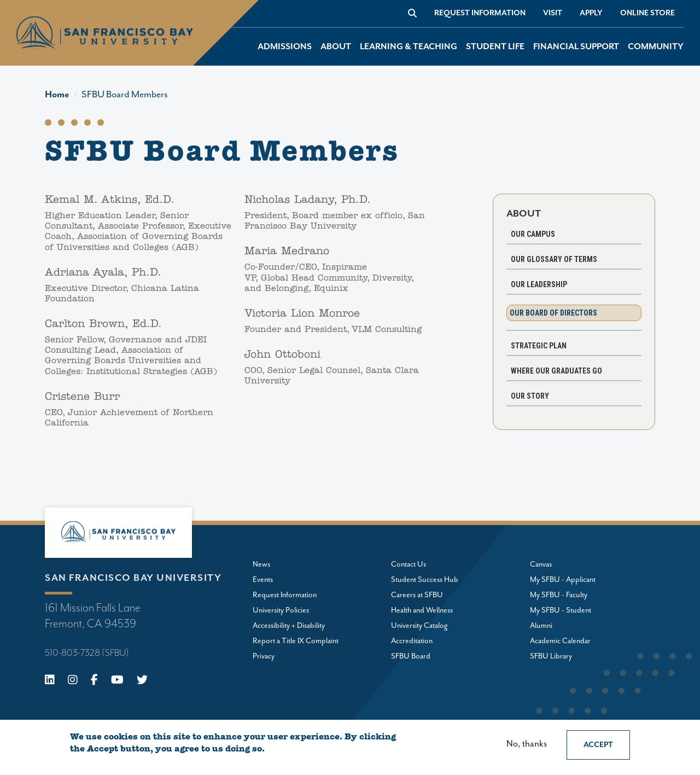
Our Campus (533, 234)
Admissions (285, 47)
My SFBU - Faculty (559, 595)
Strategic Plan (539, 346)
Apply (591, 13)
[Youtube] (117, 681)
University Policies (281, 610)
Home (57, 95)
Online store (647, 13)
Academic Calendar (560, 641)
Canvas (541, 564)
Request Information (480, 13)
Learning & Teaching (409, 47)
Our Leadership (539, 284)
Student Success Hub (425, 580)
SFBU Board (411, 656)
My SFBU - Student (561, 610)
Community (656, 47)
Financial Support (576, 47)
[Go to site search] (412, 13)
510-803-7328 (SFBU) (87, 653)
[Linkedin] (50, 681)
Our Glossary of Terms (554, 259)
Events (263, 580)
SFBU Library (551, 656)
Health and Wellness (422, 610)
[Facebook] (94, 681)
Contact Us (409, 564)
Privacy (264, 656)
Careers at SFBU (417, 595)
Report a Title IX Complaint (296, 641)
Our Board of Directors (553, 313)
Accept (598, 745)
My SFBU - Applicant (563, 580)
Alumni (541, 626)
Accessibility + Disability (289, 626)
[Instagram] (73, 681)
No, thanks (527, 744)
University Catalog (419, 626)
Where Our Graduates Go (556, 371)
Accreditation (412, 641)
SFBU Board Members (125, 95)
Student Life (495, 47)
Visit (553, 13)
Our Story (530, 396)
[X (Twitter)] (142, 681)
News (261, 564)
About (336, 47)
